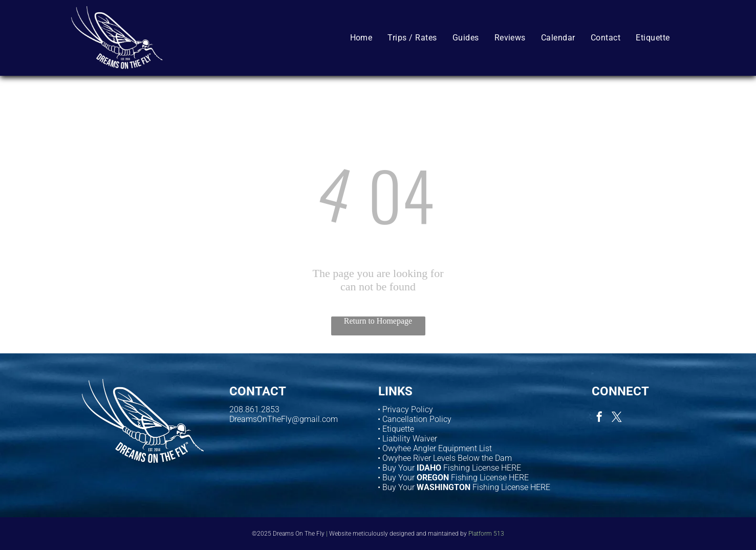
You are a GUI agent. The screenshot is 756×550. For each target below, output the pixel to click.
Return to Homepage (378, 321)
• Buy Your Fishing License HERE (449, 468)
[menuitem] (361, 37)
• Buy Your (396, 478)
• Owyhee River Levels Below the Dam (445, 458)
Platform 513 (486, 534)
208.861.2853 (254, 409)
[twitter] (617, 418)
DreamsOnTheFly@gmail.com (284, 419)
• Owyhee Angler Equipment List (435, 448)
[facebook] (599, 418)
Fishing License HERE (490, 478)
